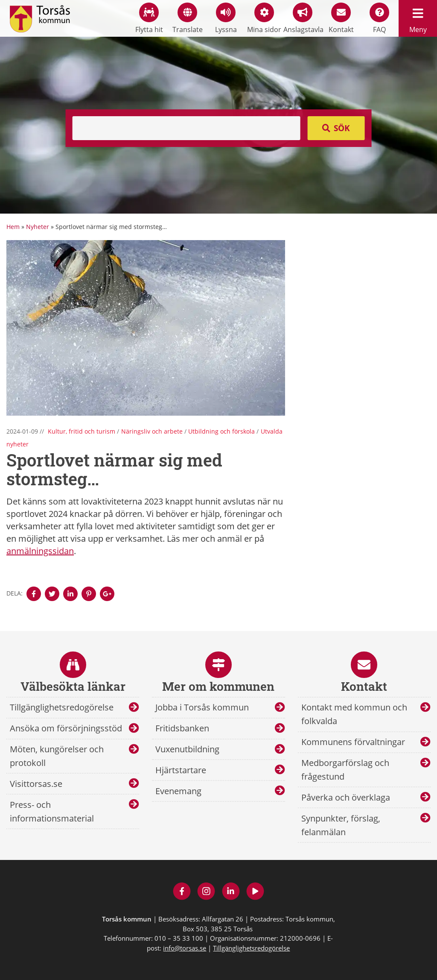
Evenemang (178, 791)
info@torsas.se (185, 948)
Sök (342, 128)
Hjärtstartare (181, 770)
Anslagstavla (303, 18)
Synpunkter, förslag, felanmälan (341, 825)
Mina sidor (264, 18)
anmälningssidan (40, 551)
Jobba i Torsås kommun (202, 707)
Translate (188, 18)
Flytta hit (149, 18)
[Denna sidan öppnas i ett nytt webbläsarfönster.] (34, 594)
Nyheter (38, 227)
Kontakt (341, 18)
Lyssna (226, 18)
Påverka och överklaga (346, 797)
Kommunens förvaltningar (353, 742)
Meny (418, 18)
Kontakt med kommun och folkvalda (354, 714)
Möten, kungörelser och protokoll (57, 756)
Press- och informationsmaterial (52, 811)
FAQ (379, 18)
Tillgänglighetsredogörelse (62, 707)
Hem (13, 227)
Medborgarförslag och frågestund (345, 770)
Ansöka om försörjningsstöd (66, 728)
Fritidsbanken (182, 728)
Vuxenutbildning (187, 749)
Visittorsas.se (36, 784)
